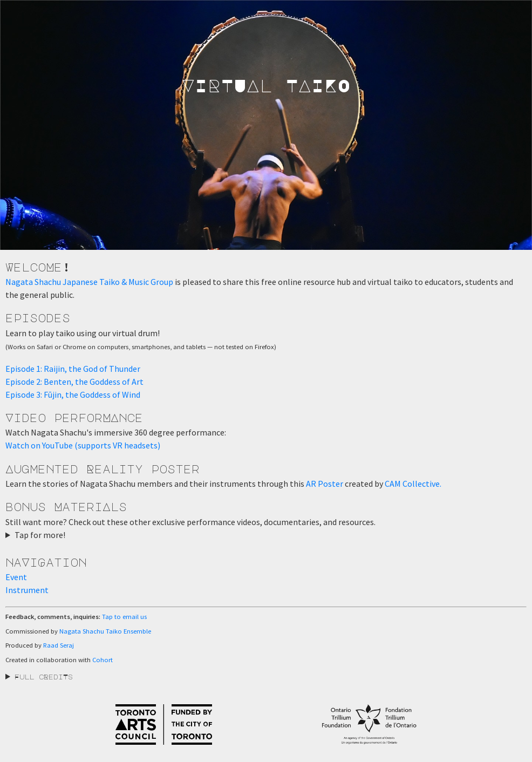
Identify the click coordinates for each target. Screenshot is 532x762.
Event (16, 577)
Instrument (27, 590)
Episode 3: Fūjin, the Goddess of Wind (73, 394)
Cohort (103, 660)
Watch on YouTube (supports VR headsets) (83, 445)
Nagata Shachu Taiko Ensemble (105, 631)
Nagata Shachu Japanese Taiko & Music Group (89, 282)
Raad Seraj (59, 645)
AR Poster (325, 484)
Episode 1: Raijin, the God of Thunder (73, 369)
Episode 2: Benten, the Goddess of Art (74, 382)
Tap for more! (40, 535)
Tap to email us (124, 617)
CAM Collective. (413, 484)
